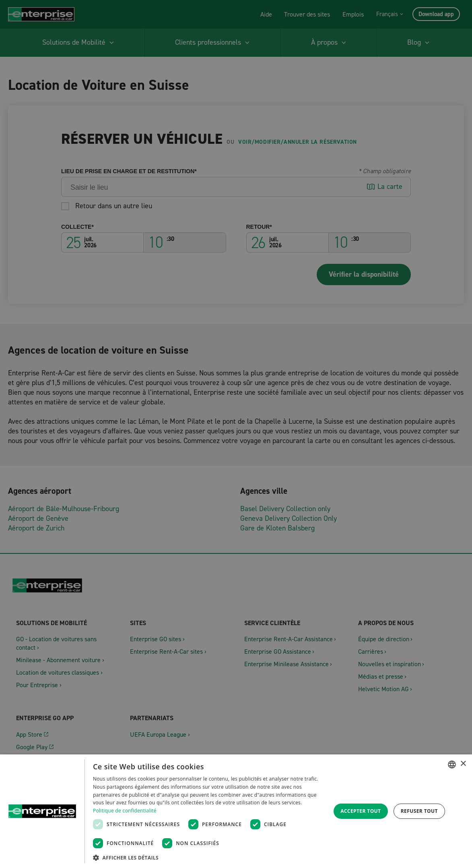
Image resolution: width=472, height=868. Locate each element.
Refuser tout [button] (419, 811)
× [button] (463, 764)
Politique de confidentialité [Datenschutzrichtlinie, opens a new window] (125, 811)
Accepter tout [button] (361, 811)
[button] (208, 857)
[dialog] (236, 811)
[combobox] (452, 764)
